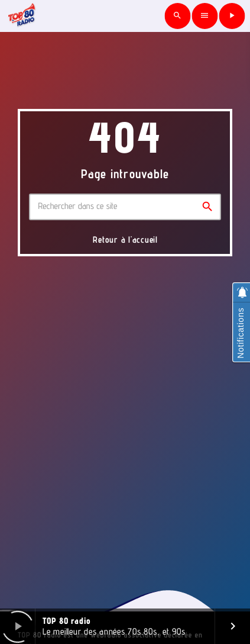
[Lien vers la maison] (22, 16)
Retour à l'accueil (125, 239)
